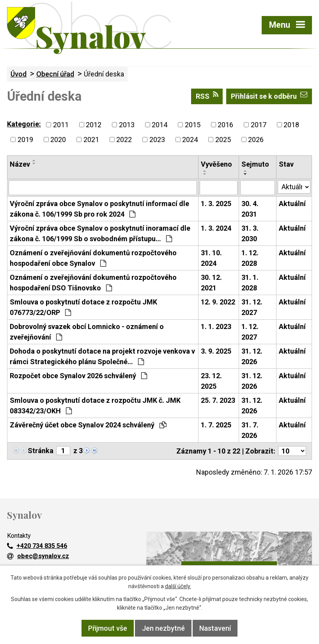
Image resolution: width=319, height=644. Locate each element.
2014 (159, 125)
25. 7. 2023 (218, 400)
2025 (223, 140)
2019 (25, 140)
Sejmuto (255, 164)
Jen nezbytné (163, 628)
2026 (256, 140)
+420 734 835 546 (37, 546)
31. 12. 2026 (252, 356)
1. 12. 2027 (250, 332)
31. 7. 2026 (250, 430)
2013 (127, 125)
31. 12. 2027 (252, 307)
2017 (259, 125)
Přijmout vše (108, 628)
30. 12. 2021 (211, 283)
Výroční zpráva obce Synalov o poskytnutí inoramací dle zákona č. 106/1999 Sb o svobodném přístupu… (100, 233)
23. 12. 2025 (211, 381)
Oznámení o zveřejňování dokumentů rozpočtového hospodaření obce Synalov (93, 258)
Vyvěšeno (216, 164)
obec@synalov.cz (38, 556)
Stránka (41, 451)
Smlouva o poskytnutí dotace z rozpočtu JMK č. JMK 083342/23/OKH (95, 406)
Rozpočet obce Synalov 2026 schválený (78, 376)
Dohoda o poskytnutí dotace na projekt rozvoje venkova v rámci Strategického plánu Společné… (102, 356)
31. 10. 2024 (211, 258)
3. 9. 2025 (216, 351)
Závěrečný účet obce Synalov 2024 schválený (88, 425)
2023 (157, 140)
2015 (193, 125)
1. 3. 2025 (216, 204)
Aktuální (292, 204)
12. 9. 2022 (218, 302)
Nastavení (215, 628)
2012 (94, 125)
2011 (61, 125)
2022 (124, 140)
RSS (207, 96)
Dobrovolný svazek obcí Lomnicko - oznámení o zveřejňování (87, 332)
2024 (190, 140)
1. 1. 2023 (216, 326)
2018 (291, 125)
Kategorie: (24, 124)
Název (20, 164)
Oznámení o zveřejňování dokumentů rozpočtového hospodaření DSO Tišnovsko (93, 283)
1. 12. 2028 (250, 258)
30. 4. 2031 (250, 209)
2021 (91, 140)
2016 (225, 125)
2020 (58, 140)
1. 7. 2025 (216, 425)
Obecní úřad (55, 74)
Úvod (19, 74)
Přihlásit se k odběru (269, 96)
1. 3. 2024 (216, 228)
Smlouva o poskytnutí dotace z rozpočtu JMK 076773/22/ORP (83, 307)
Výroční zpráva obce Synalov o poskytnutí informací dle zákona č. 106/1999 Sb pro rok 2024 (99, 209)
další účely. (178, 586)
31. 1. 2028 (250, 283)
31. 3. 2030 (250, 233)
